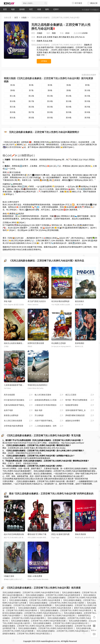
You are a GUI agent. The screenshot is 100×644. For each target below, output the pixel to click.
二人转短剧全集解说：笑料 (49, 426)
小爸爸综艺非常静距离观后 (49, 405)
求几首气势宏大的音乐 (37, 301)
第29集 (69, 112)
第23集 (50, 107)
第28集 (50, 112)
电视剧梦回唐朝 (80, 405)
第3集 (50, 85)
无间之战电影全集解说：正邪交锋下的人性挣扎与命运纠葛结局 (66, 610)
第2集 (31, 85)
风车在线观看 (18, 395)
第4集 (69, 85)
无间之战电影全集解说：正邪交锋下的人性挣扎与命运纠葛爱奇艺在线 (31, 592)
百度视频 (34, 463)
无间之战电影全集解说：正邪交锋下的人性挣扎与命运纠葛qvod (62, 631)
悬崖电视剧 (80, 343)
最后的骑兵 (80, 301)
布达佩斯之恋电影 (59, 343)
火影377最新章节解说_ (49, 421)
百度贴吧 (6, 458)
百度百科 (34, 453)
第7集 (31, 90)
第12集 (31, 96)
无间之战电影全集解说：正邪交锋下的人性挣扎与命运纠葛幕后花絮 (38, 621)
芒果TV (11, 463)
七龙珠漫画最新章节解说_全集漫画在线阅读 (22, 385)
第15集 (87, 96)
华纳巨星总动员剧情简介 (38, 385)
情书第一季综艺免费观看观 (80, 400)
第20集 (87, 101)
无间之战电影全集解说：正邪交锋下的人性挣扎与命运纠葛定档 (49, 615)
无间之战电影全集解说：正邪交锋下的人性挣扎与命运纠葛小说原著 (57, 603)
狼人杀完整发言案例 (49, 395)
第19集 (69, 101)
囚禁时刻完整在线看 (36, 343)
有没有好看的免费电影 (60, 301)
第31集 (13, 118)
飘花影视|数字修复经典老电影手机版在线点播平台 (23, 443)
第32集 (31, 118)
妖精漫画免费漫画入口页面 (49, 400)
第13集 (50, 96)
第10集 (87, 90)
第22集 (31, 107)
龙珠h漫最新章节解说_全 (80, 410)
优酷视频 (27, 463)
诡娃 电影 (49, 410)
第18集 (50, 101)
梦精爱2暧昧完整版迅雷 (80, 416)
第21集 (13, 107)
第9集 (69, 90)
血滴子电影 (18, 410)
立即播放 (44, 61)
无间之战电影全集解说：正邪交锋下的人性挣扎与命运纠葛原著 (35, 600)
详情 (44, 55)
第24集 (69, 107)
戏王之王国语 (80, 395)
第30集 (87, 112)
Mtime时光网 (8, 468)
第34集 (69, 118)
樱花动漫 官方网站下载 (37, 534)
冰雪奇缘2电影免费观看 (18, 426)
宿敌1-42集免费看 (35, 576)
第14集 (69, 96)
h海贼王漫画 (9, 576)
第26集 (13, 112)
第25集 (87, 107)
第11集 (13, 96)
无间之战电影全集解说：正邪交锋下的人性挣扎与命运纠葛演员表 (45, 608)
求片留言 (77, 3)
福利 (47, 9)
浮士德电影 (49, 416)
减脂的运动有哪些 (80, 421)
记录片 (56, 9)
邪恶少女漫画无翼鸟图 (60, 534)
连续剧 (22, 9)
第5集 (87, 85)
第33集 (50, 118)
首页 (5, 9)
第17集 (31, 101)
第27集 (31, 112)
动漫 (39, 9)
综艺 (31, 9)
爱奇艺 (18, 463)
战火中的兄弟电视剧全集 (14, 534)
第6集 (13, 90)
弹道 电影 (8, 301)
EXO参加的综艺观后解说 (18, 400)
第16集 (13, 101)
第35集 (87, 118)
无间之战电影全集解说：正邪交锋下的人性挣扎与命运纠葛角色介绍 (60, 623)
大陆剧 (24, 18)
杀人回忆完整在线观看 (18, 421)
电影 (13, 9)
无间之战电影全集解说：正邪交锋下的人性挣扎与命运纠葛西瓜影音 (53, 595)
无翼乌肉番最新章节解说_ (18, 405)
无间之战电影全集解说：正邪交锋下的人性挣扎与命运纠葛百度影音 (46, 628)
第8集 (50, 90)
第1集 (13, 85)
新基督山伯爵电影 (18, 416)
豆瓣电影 (6, 481)
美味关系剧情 (80, 534)
